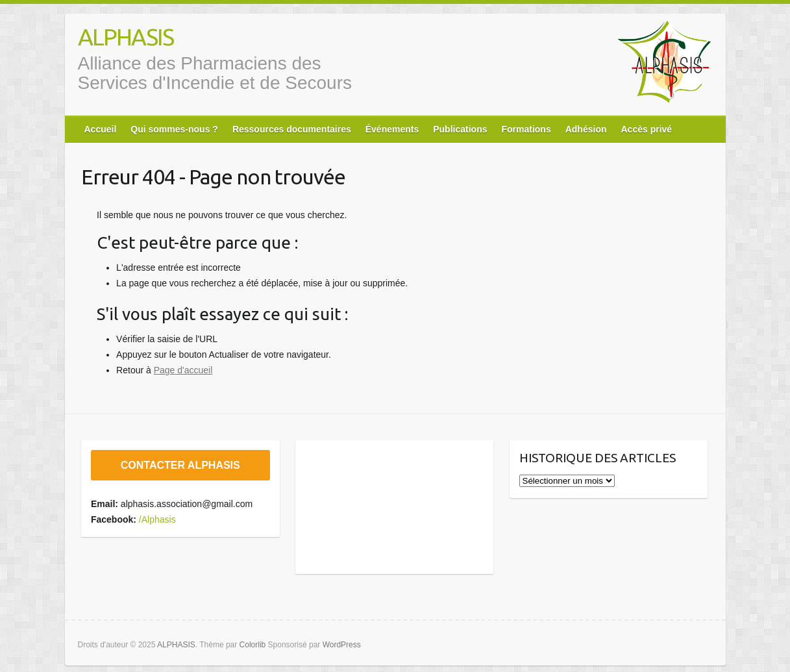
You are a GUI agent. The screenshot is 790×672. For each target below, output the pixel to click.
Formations (526, 129)
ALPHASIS (126, 37)
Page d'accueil (183, 370)
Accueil (101, 129)
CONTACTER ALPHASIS (180, 465)
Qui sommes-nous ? (174, 129)
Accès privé (646, 129)
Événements (392, 129)
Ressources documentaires (292, 129)
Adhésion (586, 129)
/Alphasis (157, 519)
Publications (460, 129)
